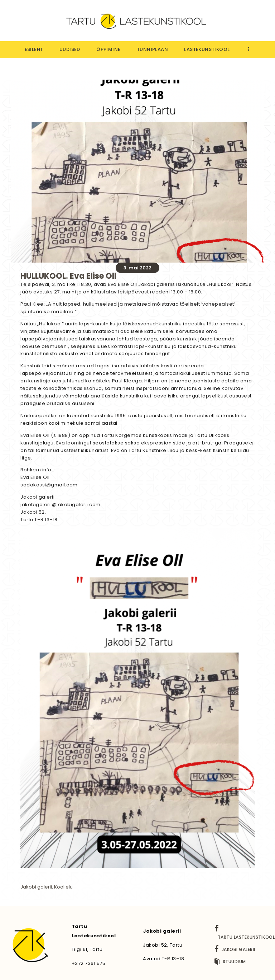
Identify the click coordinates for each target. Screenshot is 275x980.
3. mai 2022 (137, 268)
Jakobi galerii (36, 887)
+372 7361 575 (89, 963)
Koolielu (63, 887)
